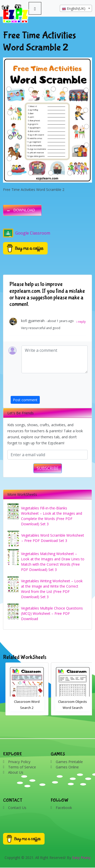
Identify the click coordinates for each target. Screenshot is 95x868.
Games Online (67, 767)
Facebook (64, 808)
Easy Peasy (81, 858)
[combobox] (76, 8)
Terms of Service (22, 767)
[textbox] (76, 9)
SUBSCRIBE (48, 468)
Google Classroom (27, 233)
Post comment (25, 400)
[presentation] (49, 386)
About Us (16, 772)
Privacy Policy (19, 762)
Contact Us (17, 808)
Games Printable (69, 762)
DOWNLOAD (24, 210)
